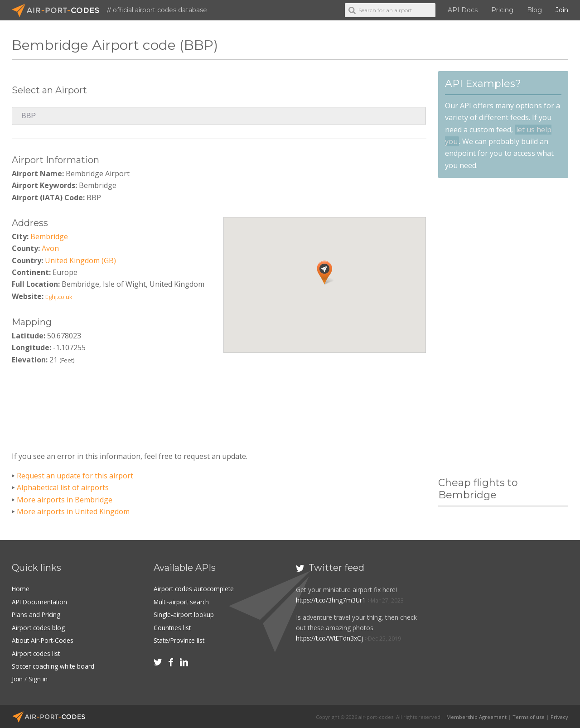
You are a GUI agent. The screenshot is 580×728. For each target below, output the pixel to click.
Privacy (559, 716)
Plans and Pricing (37, 615)
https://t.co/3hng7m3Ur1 (332, 600)
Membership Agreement (476, 716)
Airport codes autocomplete (195, 589)
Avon (50, 248)
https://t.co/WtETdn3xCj (331, 638)
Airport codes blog (39, 627)
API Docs (463, 10)
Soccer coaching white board (54, 665)
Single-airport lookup (184, 615)
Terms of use (529, 716)
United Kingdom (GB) (80, 260)
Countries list (173, 627)
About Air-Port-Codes (43, 640)
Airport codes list (36, 653)
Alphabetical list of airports (63, 487)
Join (562, 10)
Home (21, 589)
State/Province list (180, 640)
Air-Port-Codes (59, 10)
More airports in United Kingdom (73, 511)
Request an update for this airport (75, 476)
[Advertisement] (219, 400)
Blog (534, 10)
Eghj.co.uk (59, 297)
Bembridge (49, 236)
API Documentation (41, 601)
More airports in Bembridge (65, 500)
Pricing (502, 10)
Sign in (38, 678)
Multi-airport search (182, 601)
